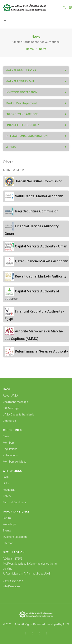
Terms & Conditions (15, 502)
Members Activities (15, 462)
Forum (7, 518)
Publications (10, 455)
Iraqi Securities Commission (31, 211)
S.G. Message (11, 408)
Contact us (9, 421)
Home (30, 49)
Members (9, 443)
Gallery (7, 496)
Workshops (10, 524)
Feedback (9, 490)
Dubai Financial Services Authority (36, 351)
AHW (66, 624)
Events (7, 531)
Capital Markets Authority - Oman (36, 246)
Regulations (10, 449)
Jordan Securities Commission (34, 181)
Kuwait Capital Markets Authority (36, 276)
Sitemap (8, 543)
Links (6, 483)
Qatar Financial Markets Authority (36, 261)
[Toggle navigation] (5, 22)
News (43, 49)
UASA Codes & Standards (18, 415)
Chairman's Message (15, 402)
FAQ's (6, 477)
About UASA (11, 396)
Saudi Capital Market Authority (34, 196)
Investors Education (15, 537)
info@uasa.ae (11, 586)
